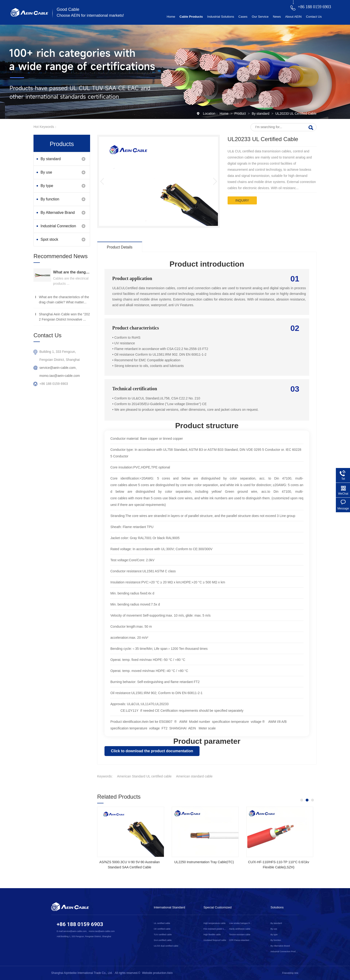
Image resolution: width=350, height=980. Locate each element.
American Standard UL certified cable (144, 776)
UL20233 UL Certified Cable (296, 114)
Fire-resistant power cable (215, 929)
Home (171, 17)
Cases (243, 17)
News (277, 17)
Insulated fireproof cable (215, 940)
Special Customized (218, 907)
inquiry (242, 200)
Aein (170, 973)
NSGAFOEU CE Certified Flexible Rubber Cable (169, 865)
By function (50, 199)
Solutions (277, 907)
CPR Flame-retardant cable (241, 940)
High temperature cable (215, 923)
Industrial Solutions (221, 17)
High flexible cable (212, 935)
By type (47, 186)
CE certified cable (162, 929)
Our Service (260, 17)
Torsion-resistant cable (240, 935)
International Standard (169, 907)
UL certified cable (162, 923)
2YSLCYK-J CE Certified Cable (244, 862)
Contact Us (314, 17)
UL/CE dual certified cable (166, 946)
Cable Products (191, 17)
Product (241, 114)
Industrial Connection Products (58, 228)
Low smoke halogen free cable (241, 923)
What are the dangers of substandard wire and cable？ (72, 272)
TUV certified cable (163, 935)
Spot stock (49, 239)
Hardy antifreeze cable (240, 929)
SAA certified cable (163, 940)
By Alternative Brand (58, 213)
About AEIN (293, 17)
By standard (261, 114)
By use (46, 172)
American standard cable (194, 776)
